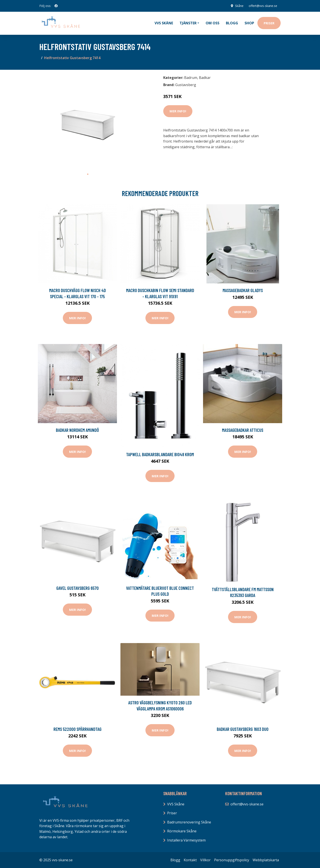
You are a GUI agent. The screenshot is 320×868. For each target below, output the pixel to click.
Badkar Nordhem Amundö (77, 430)
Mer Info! (178, 111)
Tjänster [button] (188, 23)
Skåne (239, 6)
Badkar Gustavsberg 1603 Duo (243, 729)
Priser (269, 23)
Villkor (205, 860)
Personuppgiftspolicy (232, 860)
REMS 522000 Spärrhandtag (77, 729)
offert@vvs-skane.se (263, 6)
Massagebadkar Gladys (243, 290)
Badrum (191, 78)
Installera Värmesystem (186, 840)
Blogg (232, 23)
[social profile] (56, 6)
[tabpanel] (88, 122)
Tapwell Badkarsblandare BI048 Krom (160, 454)
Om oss (212, 23)
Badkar (205, 78)
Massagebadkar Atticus (243, 430)
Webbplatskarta (266, 860)
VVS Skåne (164, 23)
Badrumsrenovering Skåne (189, 822)
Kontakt (190, 860)
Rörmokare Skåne (182, 831)
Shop (249, 23)
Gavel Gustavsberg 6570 (77, 588)
